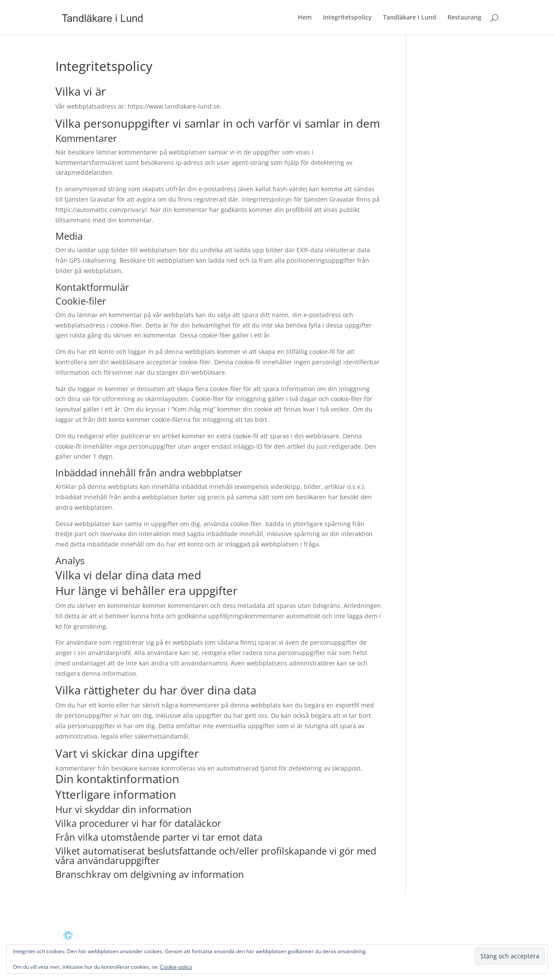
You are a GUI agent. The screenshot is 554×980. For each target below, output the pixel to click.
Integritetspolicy (347, 18)
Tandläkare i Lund (410, 18)
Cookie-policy (176, 967)
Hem (305, 18)
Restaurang (464, 18)
